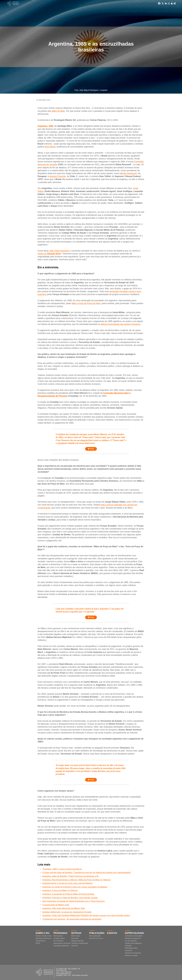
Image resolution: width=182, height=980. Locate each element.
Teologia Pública (59, 938)
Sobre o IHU (42, 933)
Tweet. (91, 449)
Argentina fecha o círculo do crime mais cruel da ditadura (67, 883)
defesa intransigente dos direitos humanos (120, 324)
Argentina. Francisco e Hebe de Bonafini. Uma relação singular (70, 898)
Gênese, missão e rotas (44, 936)
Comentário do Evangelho (134, 936)
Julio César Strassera (59, 251)
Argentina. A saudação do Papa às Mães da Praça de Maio (68, 894)
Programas (60, 933)
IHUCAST (75, 946)
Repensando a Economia (62, 943)
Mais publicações (95, 936)
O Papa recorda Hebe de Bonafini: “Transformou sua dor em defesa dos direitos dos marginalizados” (87, 873)
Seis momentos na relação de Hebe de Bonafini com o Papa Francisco (73, 901)
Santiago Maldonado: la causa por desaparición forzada (67, 912)
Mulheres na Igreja (131, 955)
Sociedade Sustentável (61, 946)
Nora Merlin (50, 147)
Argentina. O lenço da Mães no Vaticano (60, 890)
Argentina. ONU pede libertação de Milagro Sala (64, 908)
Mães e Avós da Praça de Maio (86, 303)
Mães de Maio (58, 111)
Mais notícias (76, 936)
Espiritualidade (134, 933)
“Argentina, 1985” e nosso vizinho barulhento (62, 869)
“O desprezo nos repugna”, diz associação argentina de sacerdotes (72, 919)
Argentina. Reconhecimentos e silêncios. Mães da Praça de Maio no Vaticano (76, 880)
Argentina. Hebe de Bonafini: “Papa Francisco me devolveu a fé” (71, 876)
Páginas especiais (77, 941)
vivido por (49, 254)
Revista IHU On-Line (96, 938)
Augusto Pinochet (58, 176)
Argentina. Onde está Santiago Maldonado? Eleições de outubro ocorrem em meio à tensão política (86, 915)
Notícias (76, 933)
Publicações (97, 933)
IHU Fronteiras (58, 941)
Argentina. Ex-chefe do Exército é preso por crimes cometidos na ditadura (75, 887)
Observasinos (58, 936)
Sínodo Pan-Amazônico (133, 953)
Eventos (112, 933)
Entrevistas (75, 938)
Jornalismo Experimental (80, 943)
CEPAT (38, 943)
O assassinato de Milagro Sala (56, 905)
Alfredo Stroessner (128, 173)
